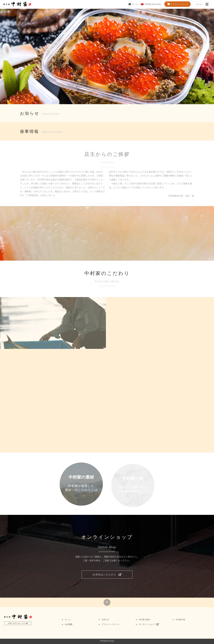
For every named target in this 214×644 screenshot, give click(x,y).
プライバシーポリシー (111, 624)
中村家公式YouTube (151, 4)
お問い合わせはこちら (18, 623)
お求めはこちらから (107, 575)
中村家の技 (180, 619)
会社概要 (69, 624)
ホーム (133, 4)
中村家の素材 (144, 619)
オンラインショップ (177, 4)
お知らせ (105, 619)
